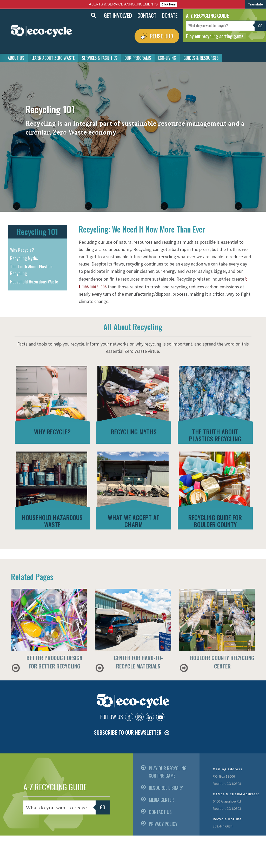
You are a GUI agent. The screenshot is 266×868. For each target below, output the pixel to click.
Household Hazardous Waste (34, 281)
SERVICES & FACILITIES (99, 58)
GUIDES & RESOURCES (201, 58)
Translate (255, 4)
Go (260, 26)
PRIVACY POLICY (163, 824)
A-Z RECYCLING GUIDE (55, 787)
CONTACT (147, 15)
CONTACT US (160, 812)
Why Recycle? (22, 250)
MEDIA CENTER (161, 800)
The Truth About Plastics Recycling (31, 270)
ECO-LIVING (167, 58)
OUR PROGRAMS (138, 58)
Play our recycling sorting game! (215, 36)
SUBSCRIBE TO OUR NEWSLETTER (128, 732)
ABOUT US (16, 58)
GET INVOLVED (118, 15)
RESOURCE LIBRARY (166, 788)
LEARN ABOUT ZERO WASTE (53, 58)
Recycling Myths (24, 258)
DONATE (170, 15)
